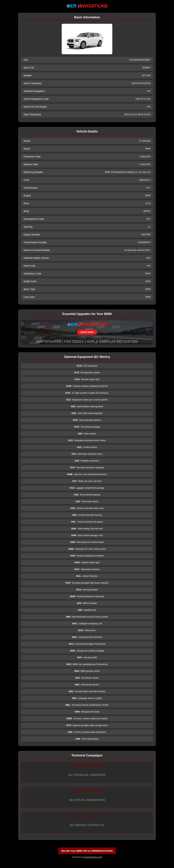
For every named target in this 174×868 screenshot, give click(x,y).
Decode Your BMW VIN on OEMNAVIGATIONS (87, 851)
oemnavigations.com (93, 857)
